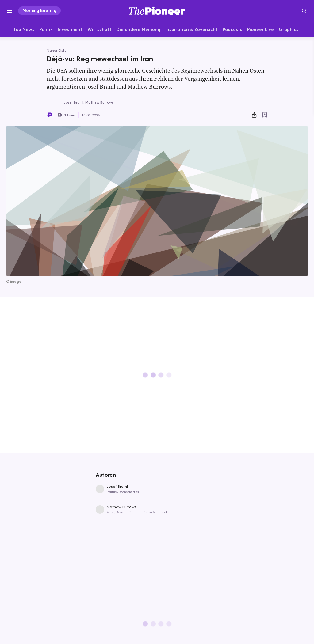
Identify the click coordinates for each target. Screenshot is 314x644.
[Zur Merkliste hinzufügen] (265, 116)
